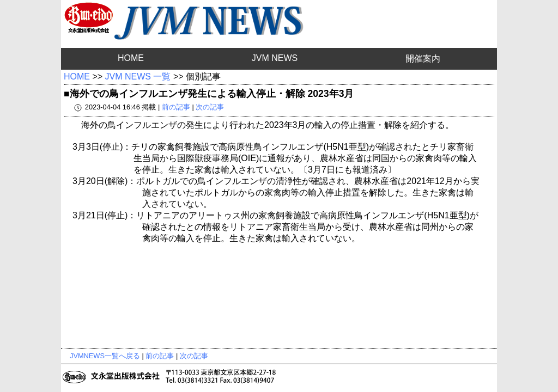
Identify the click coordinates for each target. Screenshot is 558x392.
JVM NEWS (275, 58)
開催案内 (423, 59)
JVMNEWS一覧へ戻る (105, 356)
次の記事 (210, 107)
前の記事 (176, 107)
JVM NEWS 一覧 (138, 76)
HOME (131, 58)
